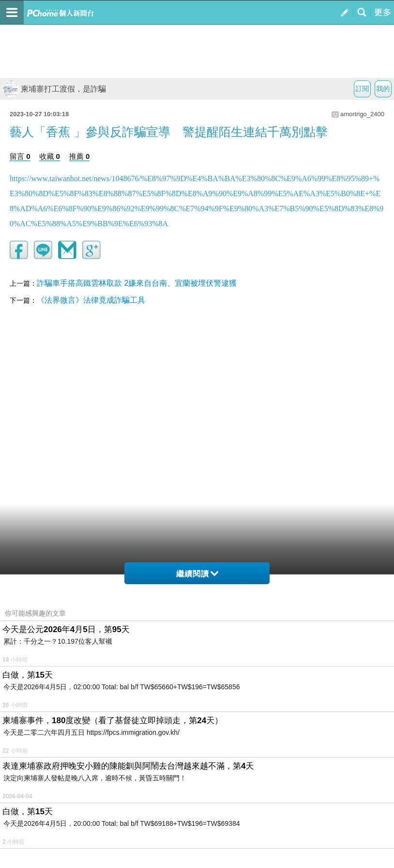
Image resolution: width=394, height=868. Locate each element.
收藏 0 (50, 156)
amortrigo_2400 (362, 114)
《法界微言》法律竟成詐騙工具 (91, 300)
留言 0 (20, 156)
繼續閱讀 (197, 574)
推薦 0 (80, 156)
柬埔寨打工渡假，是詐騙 (54, 89)
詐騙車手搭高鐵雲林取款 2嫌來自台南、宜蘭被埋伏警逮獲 (137, 283)
